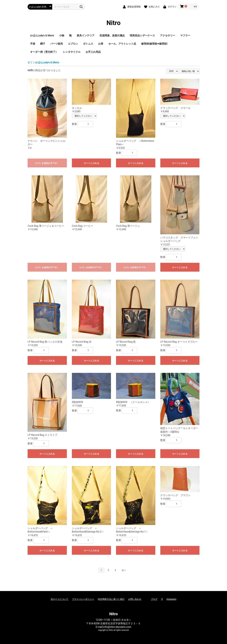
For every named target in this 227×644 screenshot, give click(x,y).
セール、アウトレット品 (122, 44)
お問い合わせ (135, 599)
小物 (62, 36)
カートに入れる (91, 163)
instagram (171, 599)
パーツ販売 (57, 44)
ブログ (154, 599)
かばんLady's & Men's (42, 36)
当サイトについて (59, 599)
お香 (101, 44)
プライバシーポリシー (83, 599)
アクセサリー (168, 36)
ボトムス (88, 44)
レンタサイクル (72, 52)
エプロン (73, 44)
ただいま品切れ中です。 (47, 163)
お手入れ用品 (93, 52)
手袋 (33, 44)
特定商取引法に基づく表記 (111, 599)
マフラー (185, 36)
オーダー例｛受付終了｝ (44, 52)
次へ (124, 570)
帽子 (43, 44)
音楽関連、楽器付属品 (112, 36)
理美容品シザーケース (142, 36)
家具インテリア (86, 36)
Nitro (114, 23)
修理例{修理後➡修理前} (154, 44)
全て (30, 62)
